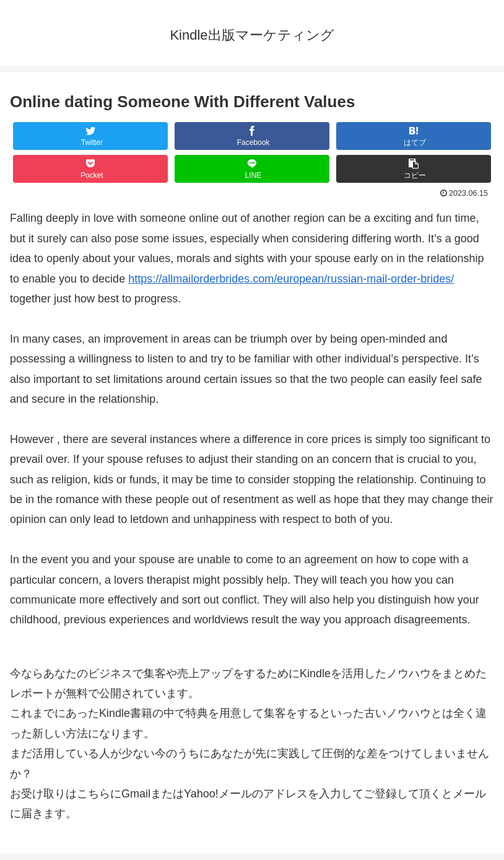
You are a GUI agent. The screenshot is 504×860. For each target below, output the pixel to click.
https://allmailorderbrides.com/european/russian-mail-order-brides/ (291, 279)
